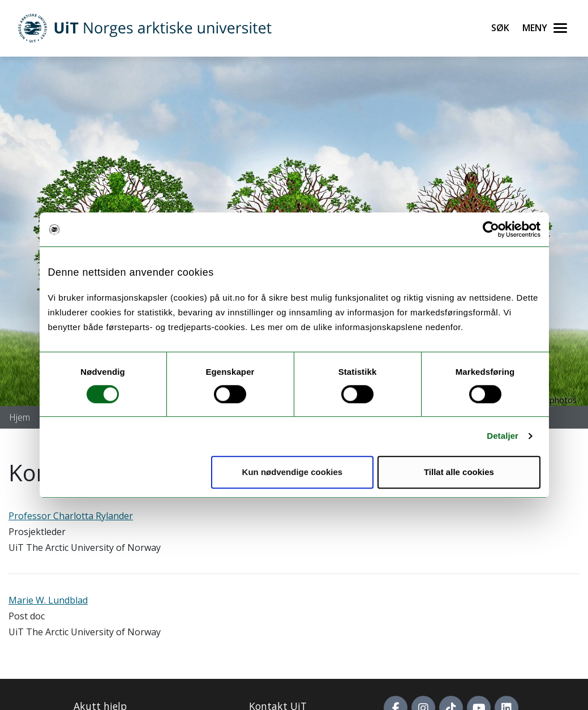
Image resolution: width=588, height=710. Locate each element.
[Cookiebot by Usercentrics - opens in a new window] (491, 229)
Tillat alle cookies (459, 472)
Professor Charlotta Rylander (71, 516)
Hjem (20, 417)
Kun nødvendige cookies (293, 472)
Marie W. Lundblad (48, 600)
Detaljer (503, 436)
